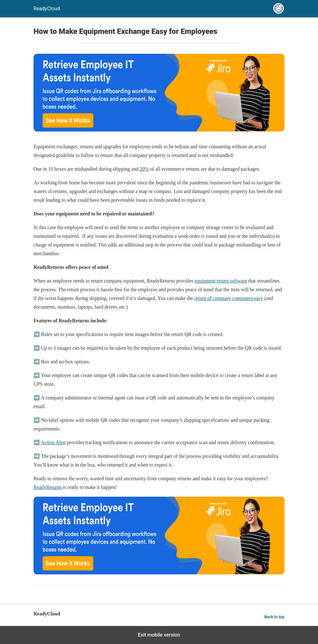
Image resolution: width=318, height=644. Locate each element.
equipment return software (221, 281)
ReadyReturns (48, 487)
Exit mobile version (159, 635)
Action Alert (53, 442)
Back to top (274, 617)
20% (144, 169)
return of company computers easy (229, 298)
